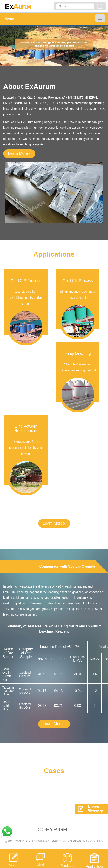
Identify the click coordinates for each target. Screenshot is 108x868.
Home (9, 18)
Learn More (19, 153)
